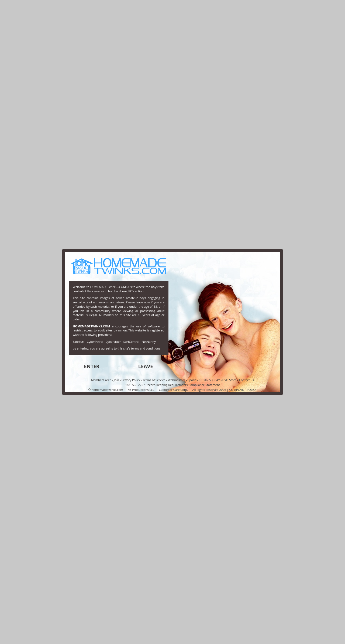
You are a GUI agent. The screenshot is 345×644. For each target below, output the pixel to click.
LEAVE (146, 366)
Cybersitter (113, 342)
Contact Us (247, 380)
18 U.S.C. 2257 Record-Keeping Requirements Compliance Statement (172, 385)
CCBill (203, 380)
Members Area (101, 380)
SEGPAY (215, 380)
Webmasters (177, 380)
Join (116, 380)
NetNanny (149, 342)
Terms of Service (154, 380)
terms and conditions (146, 348)
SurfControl (131, 342)
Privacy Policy (131, 380)
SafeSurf (79, 342)
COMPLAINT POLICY (243, 390)
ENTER (92, 366)
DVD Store (230, 380)
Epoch (192, 380)
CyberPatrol (95, 342)
